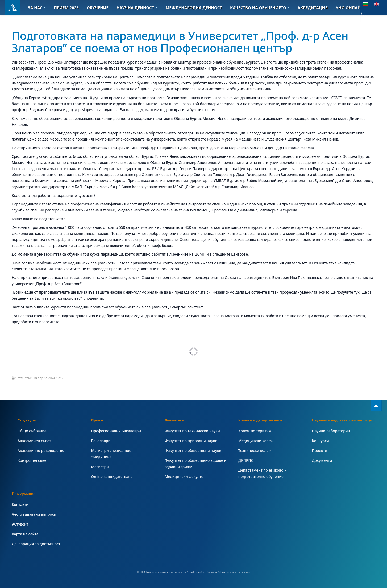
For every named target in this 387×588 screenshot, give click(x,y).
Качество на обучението (260, 7)
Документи (322, 460)
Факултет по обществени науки (193, 450)
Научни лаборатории (331, 431)
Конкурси (320, 441)
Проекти (319, 450)
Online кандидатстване (112, 477)
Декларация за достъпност (36, 544)
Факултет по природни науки (191, 441)
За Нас (37, 7)
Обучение (98, 7)
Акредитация (313, 7)
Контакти (20, 504)
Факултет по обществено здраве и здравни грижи (195, 464)
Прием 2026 (66, 7)
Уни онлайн (352, 7)
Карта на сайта (25, 534)
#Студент (20, 524)
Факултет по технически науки (192, 431)
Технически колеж (255, 450)
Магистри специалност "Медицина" (112, 454)
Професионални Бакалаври (116, 431)
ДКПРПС (246, 460)
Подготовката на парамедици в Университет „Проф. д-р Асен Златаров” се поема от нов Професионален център (180, 42)
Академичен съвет (34, 441)
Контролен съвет (33, 460)
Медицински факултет (185, 477)
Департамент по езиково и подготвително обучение (263, 473)
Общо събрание (32, 431)
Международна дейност (194, 7)
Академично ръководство (41, 450)
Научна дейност (137, 7)
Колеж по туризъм (255, 431)
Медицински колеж (256, 441)
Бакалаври (101, 441)
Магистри (100, 467)
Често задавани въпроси (34, 514)
